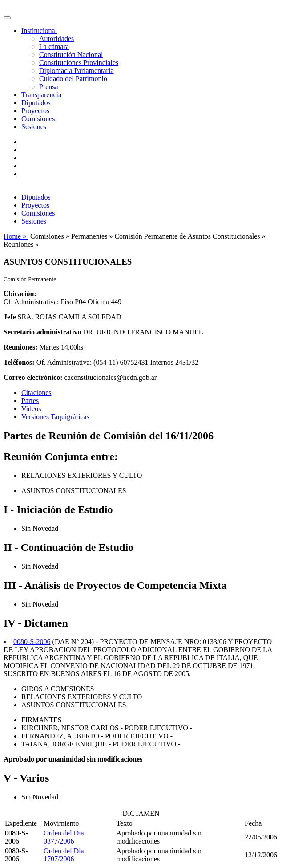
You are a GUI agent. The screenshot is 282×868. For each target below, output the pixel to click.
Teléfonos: (19, 362)
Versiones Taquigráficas (55, 417)
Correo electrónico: (33, 377)
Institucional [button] (39, 31)
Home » (16, 236)
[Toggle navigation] (7, 18)
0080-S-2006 (32, 642)
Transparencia (41, 95)
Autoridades (56, 39)
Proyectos (35, 111)
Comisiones (38, 119)
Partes (30, 401)
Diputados (36, 103)
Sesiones (34, 127)
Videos (31, 409)
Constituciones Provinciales (79, 63)
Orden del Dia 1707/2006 (64, 855)
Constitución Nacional (71, 55)
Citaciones (36, 393)
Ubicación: (20, 294)
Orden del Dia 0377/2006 (64, 837)
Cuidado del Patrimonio (73, 79)
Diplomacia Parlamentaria (76, 71)
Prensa (49, 87)
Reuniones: (20, 347)
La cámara (54, 47)
